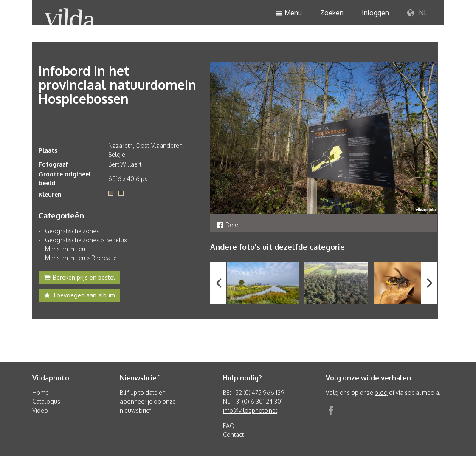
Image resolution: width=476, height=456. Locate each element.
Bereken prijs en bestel (79, 278)
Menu (289, 13)
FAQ (229, 426)
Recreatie (104, 258)
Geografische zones (72, 231)
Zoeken (332, 13)
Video (40, 410)
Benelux (116, 240)
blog (381, 392)
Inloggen (375, 13)
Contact (233, 435)
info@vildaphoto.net (250, 410)
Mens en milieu (65, 249)
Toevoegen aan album (79, 296)
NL (417, 13)
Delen (229, 225)
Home (41, 392)
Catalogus (46, 401)
